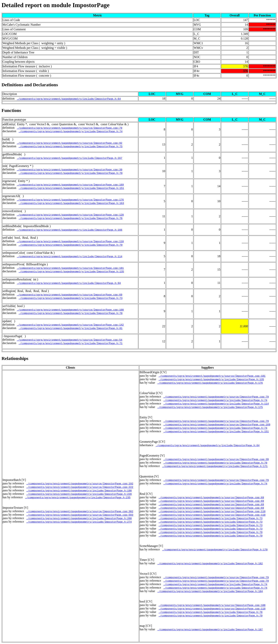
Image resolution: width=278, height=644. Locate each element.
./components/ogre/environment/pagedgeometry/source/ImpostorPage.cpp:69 (69, 294)
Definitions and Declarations (30, 85)
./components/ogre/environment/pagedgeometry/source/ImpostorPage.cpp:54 (69, 340)
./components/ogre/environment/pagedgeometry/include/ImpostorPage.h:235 (78, 497)
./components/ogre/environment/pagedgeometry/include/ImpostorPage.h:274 (79, 522)
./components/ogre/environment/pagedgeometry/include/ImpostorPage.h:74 (70, 131)
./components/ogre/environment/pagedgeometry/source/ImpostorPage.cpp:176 (70, 200)
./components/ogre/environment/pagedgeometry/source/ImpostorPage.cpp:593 (80, 515)
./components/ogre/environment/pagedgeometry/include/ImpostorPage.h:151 (71, 188)
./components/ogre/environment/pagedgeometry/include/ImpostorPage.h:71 (70, 343)
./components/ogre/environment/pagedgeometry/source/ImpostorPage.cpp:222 (80, 487)
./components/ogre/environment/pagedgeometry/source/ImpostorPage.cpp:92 (69, 143)
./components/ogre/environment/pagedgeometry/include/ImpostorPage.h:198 (79, 490)
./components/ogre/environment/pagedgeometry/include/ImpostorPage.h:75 (70, 146)
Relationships (15, 358)
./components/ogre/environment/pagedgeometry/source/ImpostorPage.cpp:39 (69, 169)
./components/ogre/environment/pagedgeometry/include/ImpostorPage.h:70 (70, 173)
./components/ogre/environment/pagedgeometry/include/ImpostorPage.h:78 (70, 313)
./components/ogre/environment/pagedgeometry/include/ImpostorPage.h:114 (69, 256)
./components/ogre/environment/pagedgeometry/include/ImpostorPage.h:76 (70, 218)
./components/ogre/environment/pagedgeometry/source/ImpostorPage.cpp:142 (70, 325)
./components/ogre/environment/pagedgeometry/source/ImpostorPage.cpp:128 (70, 215)
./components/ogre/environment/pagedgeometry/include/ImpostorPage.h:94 (69, 283)
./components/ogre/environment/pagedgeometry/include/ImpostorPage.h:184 (210, 591)
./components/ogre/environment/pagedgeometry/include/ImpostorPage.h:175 (210, 407)
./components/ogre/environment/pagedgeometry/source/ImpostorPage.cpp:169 (70, 184)
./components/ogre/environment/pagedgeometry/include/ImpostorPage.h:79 (70, 245)
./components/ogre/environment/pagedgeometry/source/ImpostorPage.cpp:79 (69, 128)
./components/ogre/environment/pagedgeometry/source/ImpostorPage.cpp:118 (70, 241)
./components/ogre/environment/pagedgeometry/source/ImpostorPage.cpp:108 (70, 310)
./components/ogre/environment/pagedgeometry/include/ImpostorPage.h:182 (210, 563)
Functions (11, 110)
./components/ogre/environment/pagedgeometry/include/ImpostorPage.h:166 (69, 230)
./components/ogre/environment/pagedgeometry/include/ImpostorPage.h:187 (210, 629)
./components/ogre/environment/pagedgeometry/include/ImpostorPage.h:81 (70, 328)
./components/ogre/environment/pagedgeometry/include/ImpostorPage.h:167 (69, 158)
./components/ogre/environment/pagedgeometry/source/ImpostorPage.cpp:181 (70, 268)
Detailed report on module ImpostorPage (56, 5)
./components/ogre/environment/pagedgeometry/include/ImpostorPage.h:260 (79, 518)
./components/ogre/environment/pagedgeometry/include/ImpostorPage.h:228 (79, 494)
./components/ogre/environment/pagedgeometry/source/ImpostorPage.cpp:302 (80, 511)
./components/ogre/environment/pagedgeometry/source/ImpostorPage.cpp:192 (80, 483)
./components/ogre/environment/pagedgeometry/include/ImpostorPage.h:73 (70, 298)
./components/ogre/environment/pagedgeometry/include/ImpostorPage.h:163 (71, 203)
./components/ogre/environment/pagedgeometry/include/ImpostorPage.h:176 (210, 383)
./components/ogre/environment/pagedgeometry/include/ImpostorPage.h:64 (69, 99)
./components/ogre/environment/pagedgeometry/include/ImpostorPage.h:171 (215, 466)
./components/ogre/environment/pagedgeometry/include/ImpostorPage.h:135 (71, 271)
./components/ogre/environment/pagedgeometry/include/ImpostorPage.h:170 (215, 549)
